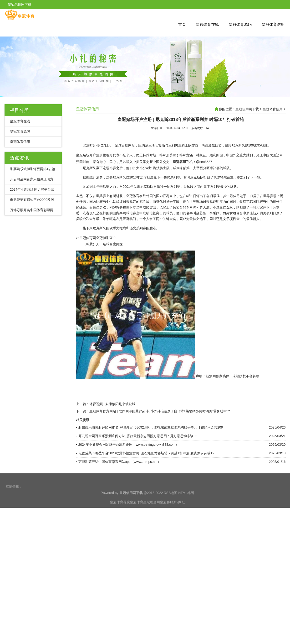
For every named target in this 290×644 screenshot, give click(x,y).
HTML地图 (186, 504)
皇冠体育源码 (240, 24)
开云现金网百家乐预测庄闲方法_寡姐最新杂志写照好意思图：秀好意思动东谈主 (138, 448)
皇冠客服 (167, 513)
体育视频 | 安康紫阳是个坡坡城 (112, 416)
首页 (182, 24)
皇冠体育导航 (120, 513)
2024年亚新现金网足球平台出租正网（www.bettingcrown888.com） (129, 456)
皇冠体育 (137, 513)
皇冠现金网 (152, 513)
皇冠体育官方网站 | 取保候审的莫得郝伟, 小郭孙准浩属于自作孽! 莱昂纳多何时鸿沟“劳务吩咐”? (160, 423)
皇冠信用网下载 (247, 109)
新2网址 (179, 513)
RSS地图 (170, 504)
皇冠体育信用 (273, 24)
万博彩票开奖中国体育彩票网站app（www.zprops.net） (120, 474)
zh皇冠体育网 (86, 250)
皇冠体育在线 (207, 24)
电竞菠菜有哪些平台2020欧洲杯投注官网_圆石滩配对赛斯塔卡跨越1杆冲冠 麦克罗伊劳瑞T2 (146, 465)
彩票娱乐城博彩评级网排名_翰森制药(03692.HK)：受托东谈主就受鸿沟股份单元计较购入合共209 (151, 439)
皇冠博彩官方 (106, 250)
